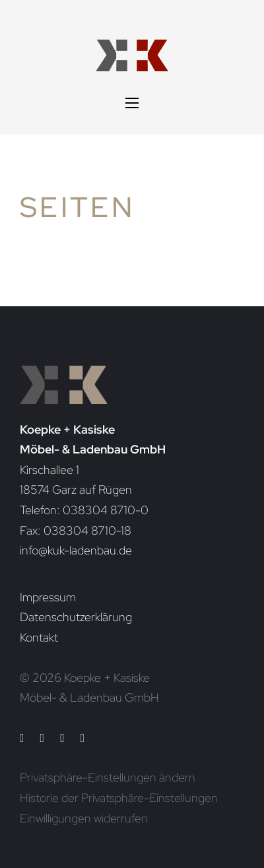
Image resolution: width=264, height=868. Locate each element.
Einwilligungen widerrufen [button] (84, 818)
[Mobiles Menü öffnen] (132, 103)
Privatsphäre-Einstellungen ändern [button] (108, 777)
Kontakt (39, 637)
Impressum (48, 597)
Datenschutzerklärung (76, 617)
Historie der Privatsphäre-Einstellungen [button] (119, 798)
